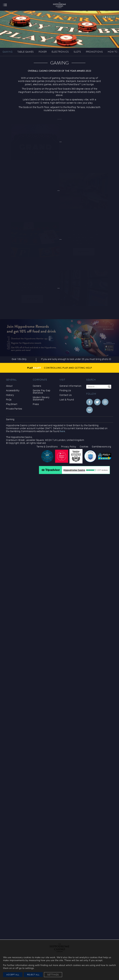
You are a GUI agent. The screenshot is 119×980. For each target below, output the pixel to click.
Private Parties (14, 409)
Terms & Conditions (47, 447)
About (9, 386)
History (10, 395)
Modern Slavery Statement (41, 398)
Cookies (84, 447)
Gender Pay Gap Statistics (42, 392)
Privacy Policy (69, 447)
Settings (53, 975)
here (63, 431)
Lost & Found (67, 400)
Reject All (33, 975)
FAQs (9, 400)
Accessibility (13, 390)
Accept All (13, 975)
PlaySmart (12, 404)
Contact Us (66, 395)
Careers (37, 386)
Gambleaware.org (101, 447)
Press (36, 404)
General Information (71, 386)
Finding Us (65, 390)
